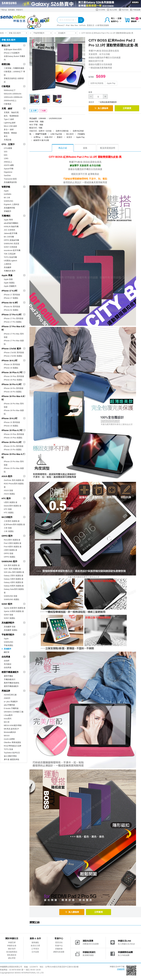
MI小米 (7, 722)
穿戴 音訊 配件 (15, 33)
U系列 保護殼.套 (11, 502)
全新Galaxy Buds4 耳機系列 (14, 58)
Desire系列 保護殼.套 (13, 506)
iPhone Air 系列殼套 (12, 307)
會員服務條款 (12, 952)
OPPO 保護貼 (10, 557)
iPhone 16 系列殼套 (12, 364)
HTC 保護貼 (9, 513)
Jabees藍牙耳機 (11, 233)
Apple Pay (111, 83)
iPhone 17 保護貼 (11, 298)
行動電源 (6, 86)
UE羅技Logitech (10, 261)
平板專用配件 (39, 33)
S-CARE (101, 10)
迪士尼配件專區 (10, 756)
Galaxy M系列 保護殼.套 (14, 586)
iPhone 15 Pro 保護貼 (13, 450)
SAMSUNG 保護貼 (12, 599)
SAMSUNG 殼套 (11, 596)
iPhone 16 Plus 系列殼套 (14, 376)
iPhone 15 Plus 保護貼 (13, 438)
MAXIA (7, 736)
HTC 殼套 (8, 509)
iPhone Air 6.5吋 (10, 303)
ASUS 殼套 (8, 490)
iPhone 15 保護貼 (11, 426)
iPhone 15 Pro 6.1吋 (12, 442)
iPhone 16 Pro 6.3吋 (12, 384)
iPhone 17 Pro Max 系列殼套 (14, 335)
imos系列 (8, 719)
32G (6, 152)
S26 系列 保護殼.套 (12, 565)
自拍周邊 (6, 657)
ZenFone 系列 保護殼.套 (14, 480)
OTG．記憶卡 (8, 144)
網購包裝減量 (59, 952)
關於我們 (12, 949)
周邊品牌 (6, 691)
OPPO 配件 (7, 536)
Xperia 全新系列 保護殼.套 (15, 608)
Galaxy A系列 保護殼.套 (14, 582)
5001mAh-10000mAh (13, 94)
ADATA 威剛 (9, 165)
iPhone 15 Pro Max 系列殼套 (14, 463)
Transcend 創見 (10, 179)
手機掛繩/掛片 (10, 679)
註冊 (120, 18)
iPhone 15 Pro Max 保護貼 (14, 470)
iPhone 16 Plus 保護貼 (13, 380)
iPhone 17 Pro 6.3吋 (12, 314)
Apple (6, 191)
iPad (68, 25)
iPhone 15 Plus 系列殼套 (14, 434)
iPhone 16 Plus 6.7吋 (12, 372)
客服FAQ (59, 946)
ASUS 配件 (7, 476)
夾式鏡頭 (8, 664)
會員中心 (116, 21)
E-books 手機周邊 (11, 708)
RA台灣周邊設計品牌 (13, 746)
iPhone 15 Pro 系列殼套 (14, 446)
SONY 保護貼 (9, 618)
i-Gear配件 (8, 715)
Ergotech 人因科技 (12, 204)
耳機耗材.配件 (10, 271)
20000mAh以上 (10, 101)
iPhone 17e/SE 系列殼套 (14, 353)
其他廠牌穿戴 (9, 208)
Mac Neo (74, 25)
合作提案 (35, 952)
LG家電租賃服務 (102, 25)
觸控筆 (7, 652)
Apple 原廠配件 (10, 286)
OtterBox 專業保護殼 (12, 742)
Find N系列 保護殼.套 (13, 547)
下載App (4, 10)
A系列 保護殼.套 (11, 550)
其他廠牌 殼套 (10, 627)
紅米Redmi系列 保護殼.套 (14, 524)
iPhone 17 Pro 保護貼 (13, 322)
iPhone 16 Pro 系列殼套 (14, 388)
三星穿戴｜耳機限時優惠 (14, 68)
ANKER (7, 698)
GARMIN (8, 194)
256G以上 (8, 162)
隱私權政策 (12, 955)
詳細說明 (121, 969)
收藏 (43, 111)
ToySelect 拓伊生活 (12, 753)
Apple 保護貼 (9, 283)
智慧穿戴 (6, 187)
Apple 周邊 (7, 275)
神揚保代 (19, 10)
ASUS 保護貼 (9, 494)
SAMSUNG (9, 201)
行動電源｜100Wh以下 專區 (14, 73)
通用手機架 (8, 676)
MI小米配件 (7, 517)
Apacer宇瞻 (9, 169)
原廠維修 (59, 949)
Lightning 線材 (10, 123)
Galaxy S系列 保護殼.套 (14, 579)
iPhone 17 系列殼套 (12, 295)
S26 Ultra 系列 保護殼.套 (14, 572)
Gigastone (8, 172)
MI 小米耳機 (9, 237)
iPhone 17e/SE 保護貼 (13, 356)
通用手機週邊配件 (11, 686)
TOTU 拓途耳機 (10, 257)
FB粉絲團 (135, 10)
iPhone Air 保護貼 (11, 310)
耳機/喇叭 (6, 216)
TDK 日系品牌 (10, 254)
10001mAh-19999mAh (13, 97)
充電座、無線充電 (11, 112)
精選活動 (6, 64)
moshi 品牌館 (9, 739)
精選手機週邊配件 (10, 672)
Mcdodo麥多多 (10, 732)
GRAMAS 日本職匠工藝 (14, 712)
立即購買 (127, 108)
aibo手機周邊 (9, 705)
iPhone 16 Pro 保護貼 (13, 392)
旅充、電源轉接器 (11, 116)
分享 (34, 111)
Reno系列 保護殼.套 (12, 540)
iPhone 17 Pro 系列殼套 (14, 318)
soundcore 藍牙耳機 (12, 250)
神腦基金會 (12, 946)
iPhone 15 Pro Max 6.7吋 (13, 456)
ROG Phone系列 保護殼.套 (14, 485)
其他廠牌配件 (8, 623)
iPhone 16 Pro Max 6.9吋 (13, 398)
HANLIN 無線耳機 (11, 227)
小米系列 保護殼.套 (12, 521)
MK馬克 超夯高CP (11, 729)
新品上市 (6, 45)
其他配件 (62, 33)
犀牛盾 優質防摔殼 (12, 759)
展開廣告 (135, 2)
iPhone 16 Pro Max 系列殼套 (14, 405)
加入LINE (112, 10)
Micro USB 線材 (10, 126)
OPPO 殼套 (9, 553)
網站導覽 (12, 958)
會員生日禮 (35, 946)
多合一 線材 (9, 129)
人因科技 (8, 264)
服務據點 (12, 10)
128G (6, 158)
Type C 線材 (9, 119)
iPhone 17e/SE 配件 (11, 349)
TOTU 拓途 (8, 749)
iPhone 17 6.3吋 (9, 291)
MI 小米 (7, 198)
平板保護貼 (8, 645)
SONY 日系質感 (10, 247)
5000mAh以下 (10, 90)
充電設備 (8, 140)
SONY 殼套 (9, 615)
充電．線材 (7, 108)
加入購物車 (101, 108)
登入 (113, 18)
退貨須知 (59, 942)
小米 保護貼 (9, 531)
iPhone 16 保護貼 (11, 368)
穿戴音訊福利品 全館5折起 (14, 80)
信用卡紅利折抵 (97, 83)
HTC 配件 (6, 498)
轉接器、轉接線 (10, 133)
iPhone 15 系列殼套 (12, 422)
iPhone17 (61, 25)
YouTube (124, 10)
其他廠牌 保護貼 (11, 630)
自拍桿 (7, 661)
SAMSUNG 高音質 (12, 244)
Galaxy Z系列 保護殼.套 (14, 576)
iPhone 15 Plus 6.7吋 (12, 430)
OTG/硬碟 (8, 148)
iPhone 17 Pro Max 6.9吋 (13, 328)
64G (6, 155)
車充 (6, 136)
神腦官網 (12, 942)
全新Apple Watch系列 (13, 49)
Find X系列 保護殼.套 (13, 543)
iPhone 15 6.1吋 (9, 418)
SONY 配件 (7, 604)
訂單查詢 (35, 949)
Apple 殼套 (8, 279)
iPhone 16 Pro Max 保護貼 (14, 412)
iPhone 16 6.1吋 (9, 360)
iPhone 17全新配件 (12, 53)
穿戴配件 (8, 211)
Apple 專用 (8, 220)
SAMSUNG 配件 (9, 561)
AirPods (82, 25)
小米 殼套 (8, 528)
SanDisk (7, 175)
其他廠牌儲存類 (10, 182)
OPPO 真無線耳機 (11, 240)
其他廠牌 (8, 267)
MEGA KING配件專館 (13, 725)
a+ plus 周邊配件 (11, 702)
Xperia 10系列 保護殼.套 (14, 611)
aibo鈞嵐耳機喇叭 (11, 223)
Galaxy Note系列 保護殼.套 (14, 591)
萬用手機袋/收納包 (12, 683)
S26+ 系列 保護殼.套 (12, 569)
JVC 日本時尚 (10, 230)
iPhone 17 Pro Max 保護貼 (14, 342)
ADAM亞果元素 (10, 695)
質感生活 (91, 25)
